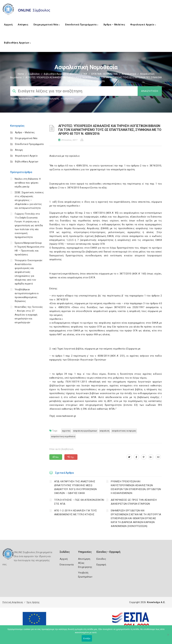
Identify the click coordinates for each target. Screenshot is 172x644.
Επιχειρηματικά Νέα (47, 25)
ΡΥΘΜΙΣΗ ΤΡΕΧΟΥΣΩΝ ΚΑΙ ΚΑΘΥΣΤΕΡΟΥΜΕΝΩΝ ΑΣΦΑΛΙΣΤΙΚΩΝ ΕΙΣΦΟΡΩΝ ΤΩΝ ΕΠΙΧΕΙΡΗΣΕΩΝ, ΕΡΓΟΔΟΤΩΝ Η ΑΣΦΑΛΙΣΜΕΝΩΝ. (136, 487)
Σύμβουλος (34, 74)
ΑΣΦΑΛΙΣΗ (104, 431)
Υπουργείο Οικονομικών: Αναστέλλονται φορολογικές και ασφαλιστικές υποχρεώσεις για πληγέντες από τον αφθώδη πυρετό (29, 272)
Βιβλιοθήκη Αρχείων (17, 43)
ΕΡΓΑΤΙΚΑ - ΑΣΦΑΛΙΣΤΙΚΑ (104, 74)
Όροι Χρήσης (33, 602)
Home (21, 74)
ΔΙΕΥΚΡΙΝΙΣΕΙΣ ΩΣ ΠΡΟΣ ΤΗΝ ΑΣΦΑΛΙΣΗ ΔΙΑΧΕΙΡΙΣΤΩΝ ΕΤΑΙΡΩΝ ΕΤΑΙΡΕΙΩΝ (134, 502)
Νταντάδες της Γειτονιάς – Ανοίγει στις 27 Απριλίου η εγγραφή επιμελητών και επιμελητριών (29, 315)
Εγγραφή (101, 565)
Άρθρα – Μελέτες (114, 25)
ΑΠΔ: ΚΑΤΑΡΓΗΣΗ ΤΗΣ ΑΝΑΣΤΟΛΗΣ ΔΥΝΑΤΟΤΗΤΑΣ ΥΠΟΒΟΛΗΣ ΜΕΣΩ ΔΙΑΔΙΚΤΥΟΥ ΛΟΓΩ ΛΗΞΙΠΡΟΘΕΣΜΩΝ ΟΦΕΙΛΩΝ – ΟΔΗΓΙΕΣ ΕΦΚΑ (76, 487)
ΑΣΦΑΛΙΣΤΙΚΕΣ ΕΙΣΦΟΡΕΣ (124, 431)
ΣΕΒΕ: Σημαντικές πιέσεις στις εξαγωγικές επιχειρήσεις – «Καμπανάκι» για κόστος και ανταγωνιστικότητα (29, 200)
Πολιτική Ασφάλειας (13, 602)
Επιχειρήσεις (68, 99)
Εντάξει (87, 638)
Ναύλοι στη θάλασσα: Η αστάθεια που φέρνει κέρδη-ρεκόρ (28, 183)
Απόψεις (23, 25)
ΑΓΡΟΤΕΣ (66, 431)
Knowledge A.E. (156, 602)
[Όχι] (168, 636)
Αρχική (8, 25)
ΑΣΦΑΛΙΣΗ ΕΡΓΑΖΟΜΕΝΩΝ (85, 431)
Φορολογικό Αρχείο (143, 25)
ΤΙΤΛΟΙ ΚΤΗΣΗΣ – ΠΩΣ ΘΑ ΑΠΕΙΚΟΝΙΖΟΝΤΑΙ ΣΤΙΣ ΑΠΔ (79, 502)
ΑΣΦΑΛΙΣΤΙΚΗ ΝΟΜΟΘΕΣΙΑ (63, 436)
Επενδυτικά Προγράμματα (82, 25)
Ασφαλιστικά (129, 74)
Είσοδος (101, 559)
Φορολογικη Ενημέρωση (47, 99)
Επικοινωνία (67, 565)
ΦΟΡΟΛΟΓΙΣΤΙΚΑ (78, 74)
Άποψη (19, 150)
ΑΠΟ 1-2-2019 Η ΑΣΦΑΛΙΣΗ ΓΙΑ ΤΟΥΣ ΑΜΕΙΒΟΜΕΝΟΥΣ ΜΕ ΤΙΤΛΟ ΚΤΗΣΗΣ (76, 513)
